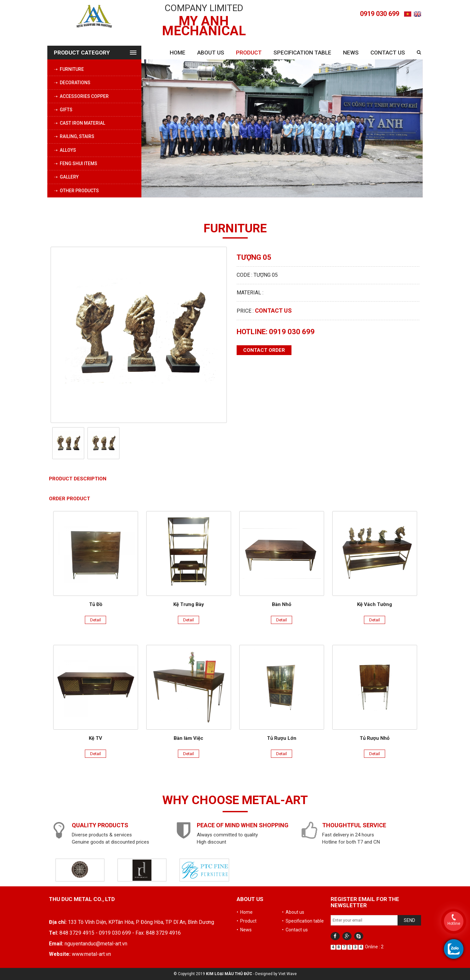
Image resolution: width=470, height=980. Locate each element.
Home (178, 53)
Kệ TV (95, 738)
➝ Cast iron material (79, 123)
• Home (245, 912)
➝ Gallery (66, 177)
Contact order (264, 350)
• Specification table (303, 921)
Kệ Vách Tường (375, 604)
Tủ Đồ (96, 604)
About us (211, 53)
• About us (293, 912)
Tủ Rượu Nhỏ (375, 738)
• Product (247, 921)
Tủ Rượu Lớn (282, 738)
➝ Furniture (69, 69)
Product (249, 53)
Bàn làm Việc (188, 738)
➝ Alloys (65, 150)
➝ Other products (76, 191)
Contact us (388, 53)
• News (244, 930)
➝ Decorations (72, 83)
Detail (95, 620)
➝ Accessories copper (81, 96)
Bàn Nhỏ (282, 604)
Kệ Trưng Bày (189, 604)
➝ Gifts (63, 110)
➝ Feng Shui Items (76, 163)
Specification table (302, 53)
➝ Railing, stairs (74, 136)
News (351, 53)
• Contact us (295, 930)
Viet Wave (288, 974)
